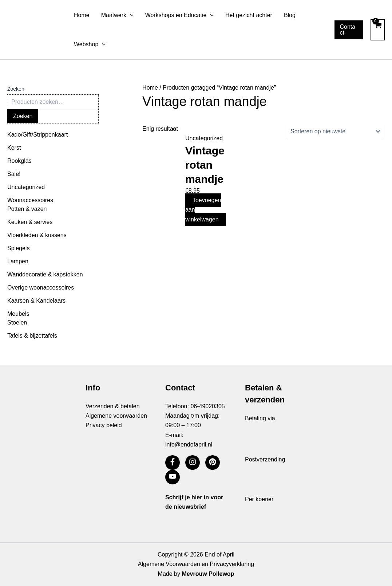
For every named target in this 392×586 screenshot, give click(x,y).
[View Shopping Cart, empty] (378, 30)
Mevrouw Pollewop (208, 574)
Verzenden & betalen (113, 406)
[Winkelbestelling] (335, 131)
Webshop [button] (90, 44)
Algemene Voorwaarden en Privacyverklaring (196, 564)
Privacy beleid (104, 425)
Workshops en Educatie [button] (179, 15)
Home (82, 15)
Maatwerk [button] (117, 15)
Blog (290, 15)
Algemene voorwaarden (116, 416)
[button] (130, 15)
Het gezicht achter (249, 15)
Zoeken (16, 89)
